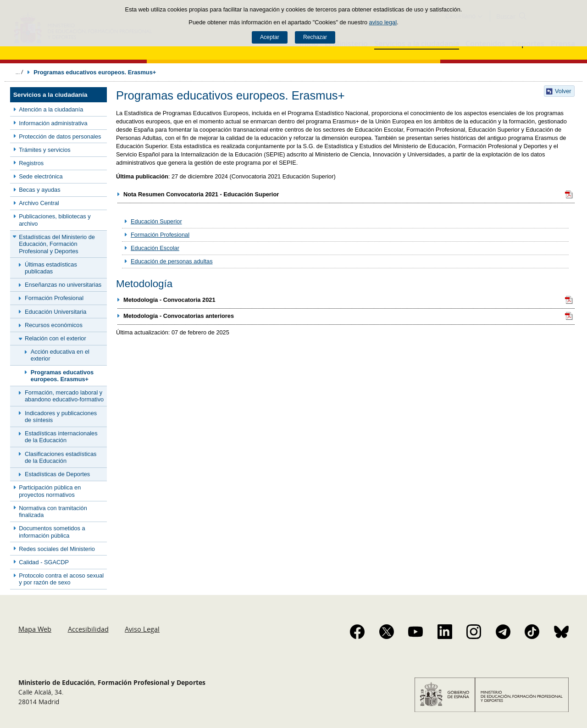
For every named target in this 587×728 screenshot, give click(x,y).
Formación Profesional (54, 298)
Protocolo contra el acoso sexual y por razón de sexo (61, 579)
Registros (31, 163)
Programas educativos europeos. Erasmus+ (62, 376)
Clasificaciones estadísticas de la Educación (61, 457)
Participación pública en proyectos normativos (50, 491)
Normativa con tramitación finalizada (53, 511)
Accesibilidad (88, 629)
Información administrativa (53, 123)
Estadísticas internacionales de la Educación (61, 437)
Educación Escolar (155, 248)
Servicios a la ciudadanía (50, 95)
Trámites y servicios (45, 150)
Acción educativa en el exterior (60, 355)
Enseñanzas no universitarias (63, 285)
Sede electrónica (41, 176)
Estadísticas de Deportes (57, 474)
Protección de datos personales (60, 136)
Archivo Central (39, 203)
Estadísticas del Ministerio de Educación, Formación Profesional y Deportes (57, 244)
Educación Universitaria (55, 312)
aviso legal (383, 22)
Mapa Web (35, 629)
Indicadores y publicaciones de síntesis (61, 417)
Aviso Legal (142, 629)
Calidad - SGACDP (44, 562)
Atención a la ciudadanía (51, 109)
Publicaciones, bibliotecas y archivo (55, 220)
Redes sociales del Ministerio (57, 549)
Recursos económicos (54, 325)
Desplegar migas (19, 72)
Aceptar (270, 37)
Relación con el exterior (55, 338)
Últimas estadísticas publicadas (51, 268)
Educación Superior (156, 221)
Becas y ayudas (39, 190)
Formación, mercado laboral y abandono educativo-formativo (64, 396)
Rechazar (315, 37)
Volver (563, 91)
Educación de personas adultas (172, 261)
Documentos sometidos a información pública (52, 532)
